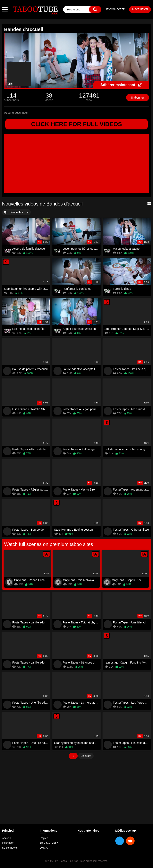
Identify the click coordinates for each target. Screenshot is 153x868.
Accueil (6, 838)
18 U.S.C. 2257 (49, 843)
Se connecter (115, 9)
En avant (86, 756)
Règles (44, 838)
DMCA (44, 848)
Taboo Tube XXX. (70, 861)
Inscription (140, 9)
